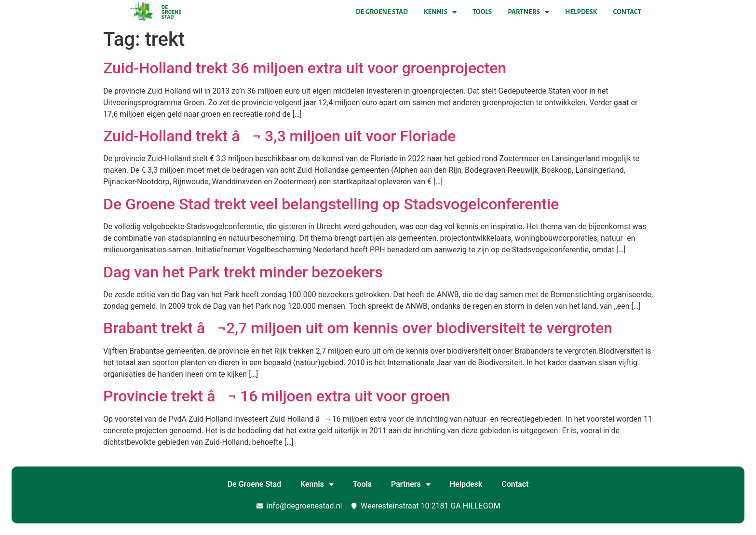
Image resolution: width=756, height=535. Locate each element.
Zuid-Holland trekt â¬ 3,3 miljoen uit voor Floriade (279, 136)
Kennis (440, 12)
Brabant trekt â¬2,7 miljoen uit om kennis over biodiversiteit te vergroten (358, 328)
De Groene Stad (382, 12)
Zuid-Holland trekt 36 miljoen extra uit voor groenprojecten (305, 68)
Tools (482, 12)
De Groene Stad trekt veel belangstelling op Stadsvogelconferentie (331, 204)
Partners (528, 12)
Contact (627, 12)
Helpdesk (581, 12)
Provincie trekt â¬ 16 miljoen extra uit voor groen (277, 396)
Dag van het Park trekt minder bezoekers (243, 272)
